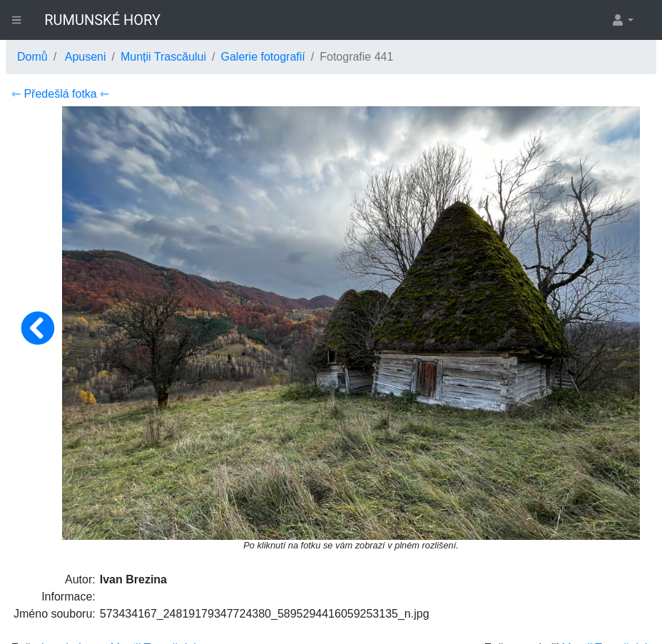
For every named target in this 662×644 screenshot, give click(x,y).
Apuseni (86, 57)
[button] (622, 20)
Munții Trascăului (163, 57)
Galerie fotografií (263, 57)
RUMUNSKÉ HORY (102, 20)
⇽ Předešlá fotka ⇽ (60, 94)
